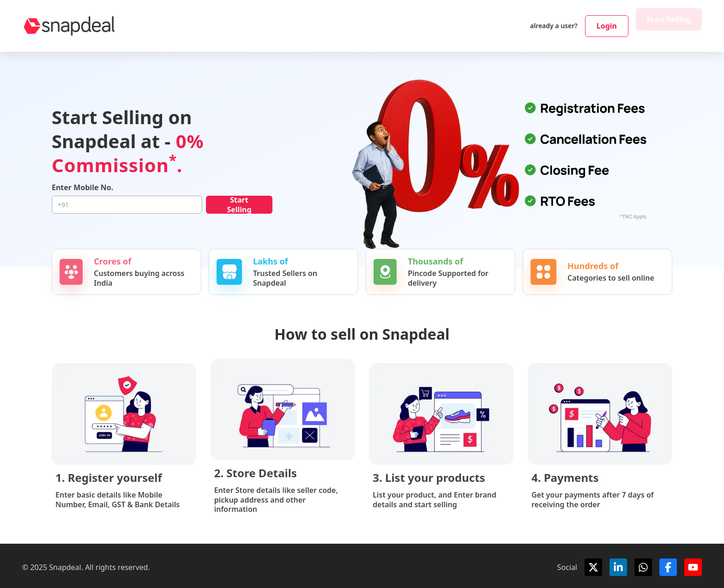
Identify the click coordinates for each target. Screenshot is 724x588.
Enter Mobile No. (82, 188)
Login (607, 26)
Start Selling (669, 26)
